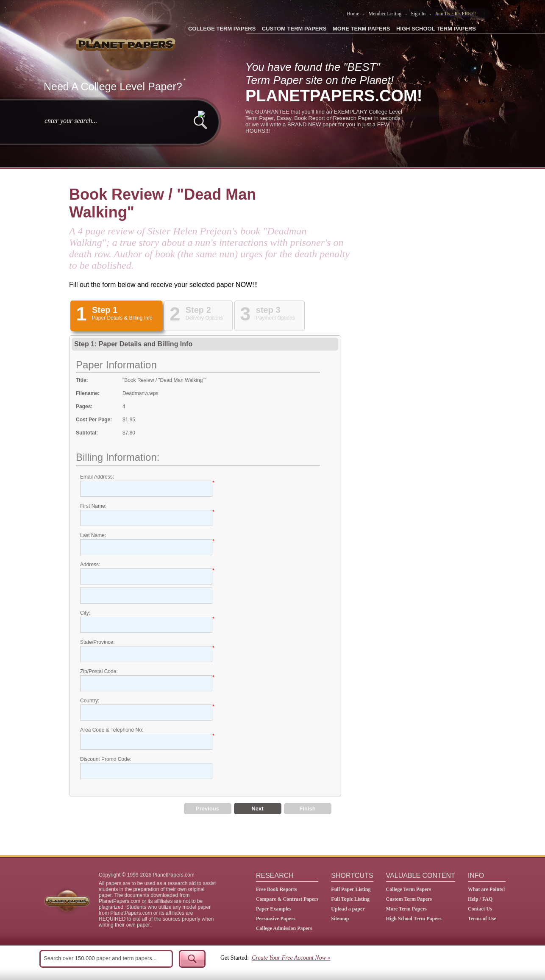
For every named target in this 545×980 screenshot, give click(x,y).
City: (85, 613)
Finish (307, 809)
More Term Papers (406, 909)
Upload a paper (348, 909)
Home (353, 14)
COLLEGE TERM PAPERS (222, 29)
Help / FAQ (480, 899)
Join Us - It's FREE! (455, 14)
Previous (207, 809)
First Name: (93, 506)
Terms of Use (482, 919)
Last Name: (93, 535)
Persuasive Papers (276, 919)
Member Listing (385, 14)
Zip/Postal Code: (99, 671)
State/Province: (97, 642)
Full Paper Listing (351, 889)
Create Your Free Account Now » (291, 958)
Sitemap (340, 919)
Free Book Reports (276, 889)
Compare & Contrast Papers (287, 899)
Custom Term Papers (409, 899)
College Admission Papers (284, 928)
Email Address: (97, 477)
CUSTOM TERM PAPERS (294, 29)
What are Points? (487, 889)
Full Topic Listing (350, 899)
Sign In (418, 14)
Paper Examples (274, 909)
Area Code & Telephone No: (112, 730)
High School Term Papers (414, 919)
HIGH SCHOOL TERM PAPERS (436, 29)
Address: (90, 565)
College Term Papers (409, 889)
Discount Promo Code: (106, 759)
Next (257, 809)
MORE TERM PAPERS (361, 29)
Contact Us (480, 909)
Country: (90, 701)
